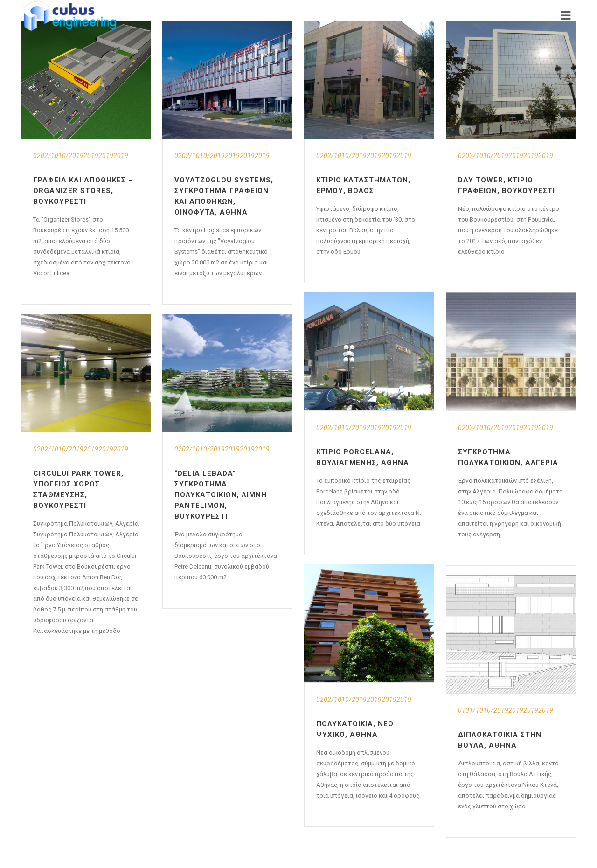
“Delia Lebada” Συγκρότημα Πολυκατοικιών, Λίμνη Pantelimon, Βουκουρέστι (221, 495)
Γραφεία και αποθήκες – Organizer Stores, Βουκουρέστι (83, 191)
